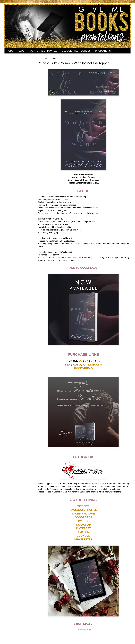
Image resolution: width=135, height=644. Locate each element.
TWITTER (83, 521)
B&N (68, 365)
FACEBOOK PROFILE (83, 510)
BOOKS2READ (83, 368)
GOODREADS (83, 517)
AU (98, 361)
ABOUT (22, 51)
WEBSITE (83, 506)
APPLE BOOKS (92, 365)
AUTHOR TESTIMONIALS (44, 51)
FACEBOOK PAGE (83, 514)
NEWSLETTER (83, 539)
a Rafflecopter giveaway (83, 630)
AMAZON (83, 532)
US (81, 361)
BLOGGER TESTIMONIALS (76, 51)
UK (87, 361)
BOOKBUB (83, 536)
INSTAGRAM (83, 525)
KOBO (77, 365)
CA (93, 361)
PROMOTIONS (103, 51)
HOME (10, 51)
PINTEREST (83, 528)
